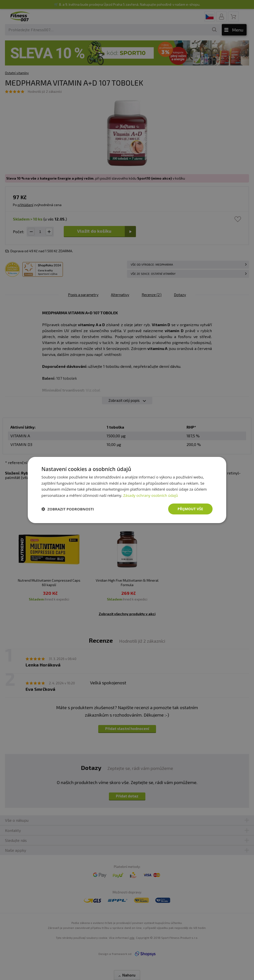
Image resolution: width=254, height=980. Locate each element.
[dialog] (127, 490)
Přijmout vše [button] (190, 509)
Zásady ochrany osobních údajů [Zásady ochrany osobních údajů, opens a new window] (151, 495)
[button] (68, 509)
